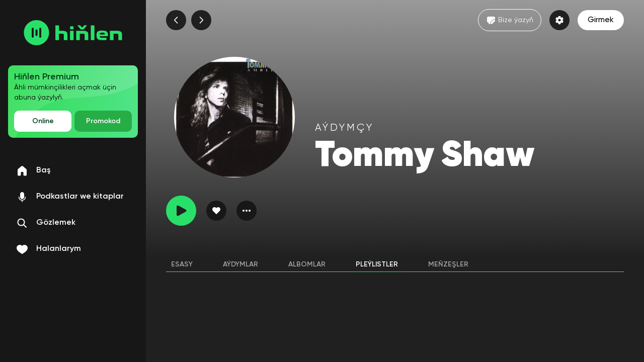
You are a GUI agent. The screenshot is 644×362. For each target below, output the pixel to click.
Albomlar (307, 264)
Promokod (103, 121)
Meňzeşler (448, 264)
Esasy (182, 264)
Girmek (601, 20)
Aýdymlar (240, 264)
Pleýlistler (377, 264)
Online (43, 121)
